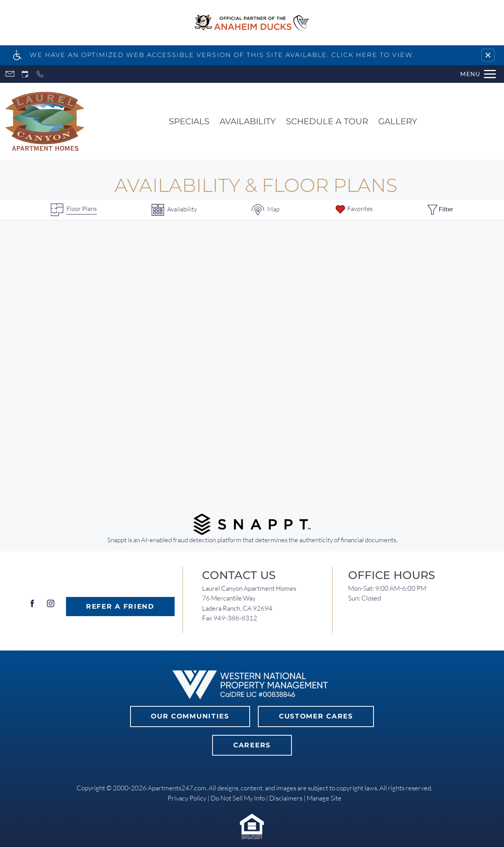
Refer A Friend (120, 606)
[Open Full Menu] (478, 74)
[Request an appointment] (25, 74)
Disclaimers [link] (286, 798)
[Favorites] (354, 210)
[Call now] (40, 74)
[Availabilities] (174, 210)
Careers (252, 745)
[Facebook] (32, 607)
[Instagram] (51, 607)
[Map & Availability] (266, 210)
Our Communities (190, 716)
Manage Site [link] (324, 798)
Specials (189, 121)
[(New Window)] (252, 523)
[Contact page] (10, 74)
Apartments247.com (177, 788)
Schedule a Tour (327, 121)
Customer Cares (316, 716)
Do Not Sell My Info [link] (238, 798)
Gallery (398, 121)
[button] (488, 55)
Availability (248, 121)
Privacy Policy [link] (187, 798)
